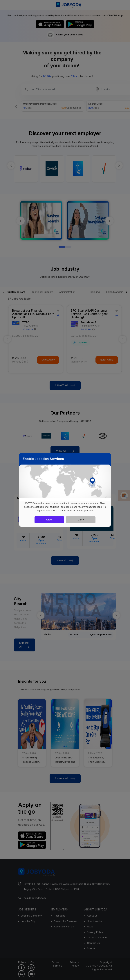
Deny (81, 520)
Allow (49, 520)
